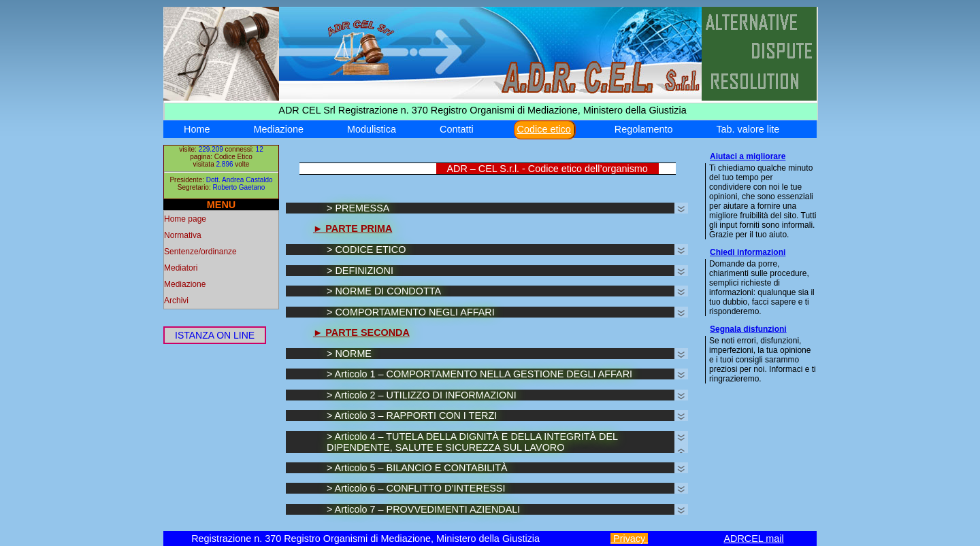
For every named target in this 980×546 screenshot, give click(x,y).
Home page (185, 219)
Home (197, 129)
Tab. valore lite (748, 129)
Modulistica (372, 129)
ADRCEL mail (753, 539)
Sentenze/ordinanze (200, 252)
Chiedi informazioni (748, 252)
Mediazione (278, 129)
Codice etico (544, 129)
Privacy (629, 539)
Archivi (176, 301)
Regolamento (644, 129)
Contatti (457, 129)
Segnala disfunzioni (748, 329)
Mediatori (181, 268)
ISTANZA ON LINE (215, 335)
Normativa (183, 235)
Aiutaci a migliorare (748, 156)
